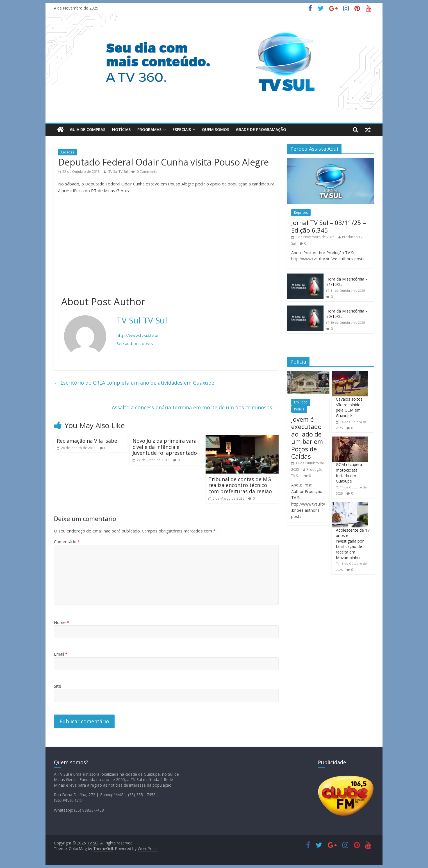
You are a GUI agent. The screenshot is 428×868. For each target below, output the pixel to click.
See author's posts (135, 343)
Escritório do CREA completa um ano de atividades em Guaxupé (134, 383)
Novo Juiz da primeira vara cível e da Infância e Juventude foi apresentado (165, 447)
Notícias (121, 129)
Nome (62, 622)
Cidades (68, 152)
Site (58, 686)
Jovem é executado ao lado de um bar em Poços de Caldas (307, 438)
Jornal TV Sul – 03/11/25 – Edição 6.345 (329, 226)
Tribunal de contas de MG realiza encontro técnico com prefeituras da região (240, 485)
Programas (149, 129)
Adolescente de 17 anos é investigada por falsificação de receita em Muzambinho (353, 544)
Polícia (299, 409)
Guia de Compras (88, 129)
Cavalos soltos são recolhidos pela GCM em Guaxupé (349, 407)
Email (61, 654)
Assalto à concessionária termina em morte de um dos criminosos (195, 407)
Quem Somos (216, 129)
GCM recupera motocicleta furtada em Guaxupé (349, 473)
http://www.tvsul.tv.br (138, 335)
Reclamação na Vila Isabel (88, 441)
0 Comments (144, 172)
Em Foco (301, 402)
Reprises (301, 213)
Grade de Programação (261, 129)
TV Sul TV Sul (119, 172)
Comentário (67, 541)
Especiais (182, 129)
